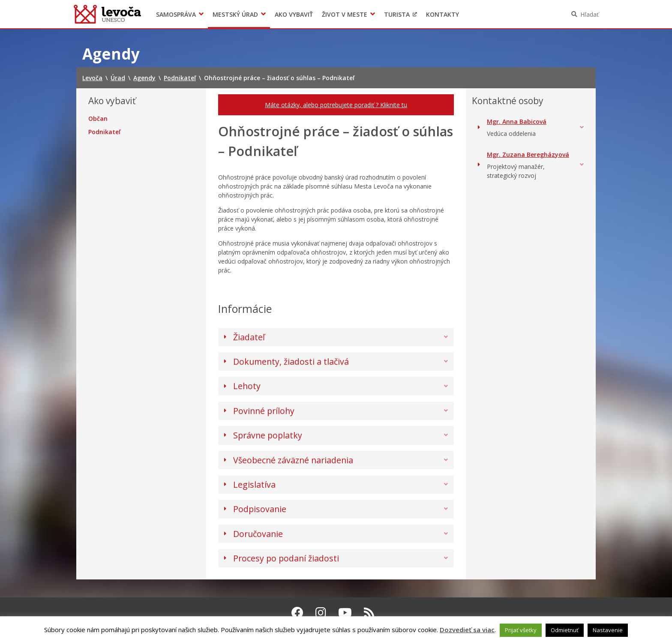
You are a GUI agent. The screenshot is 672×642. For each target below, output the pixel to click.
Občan (98, 119)
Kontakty (442, 14)
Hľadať (589, 14)
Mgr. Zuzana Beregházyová (528, 154)
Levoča (107, 14)
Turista (397, 14)
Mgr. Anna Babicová (517, 121)
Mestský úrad (235, 14)
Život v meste (345, 14)
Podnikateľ (104, 132)
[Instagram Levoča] (321, 612)
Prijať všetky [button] (521, 630)
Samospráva (176, 14)
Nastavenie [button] (608, 630)
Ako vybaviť (294, 14)
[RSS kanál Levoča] (369, 612)
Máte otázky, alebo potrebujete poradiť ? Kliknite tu (336, 105)
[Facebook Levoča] (297, 612)
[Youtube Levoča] (345, 612)
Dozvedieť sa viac (467, 630)
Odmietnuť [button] (565, 630)
